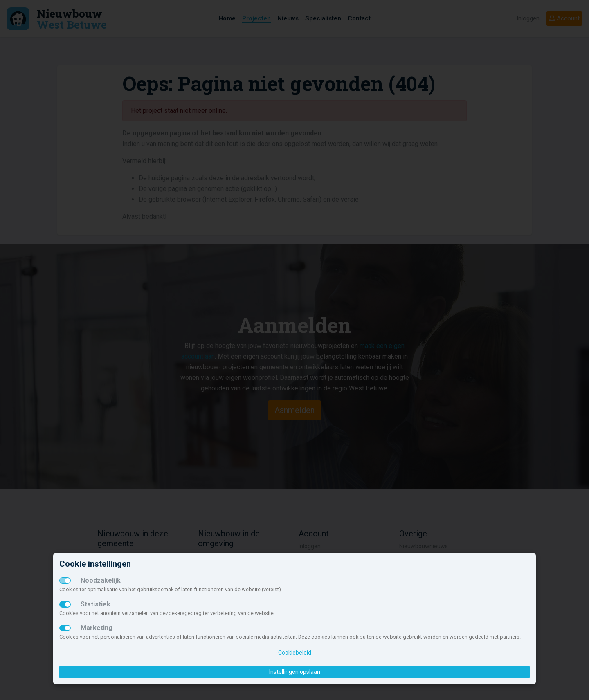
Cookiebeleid (295, 653)
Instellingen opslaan (295, 672)
